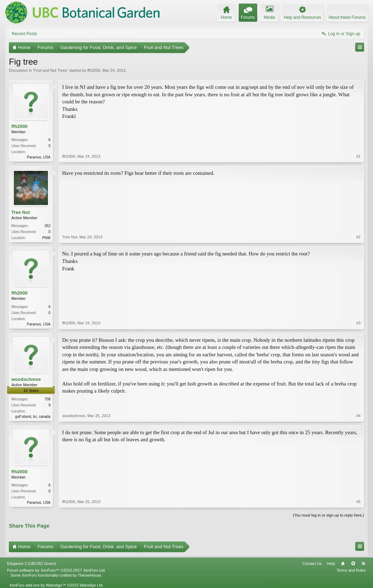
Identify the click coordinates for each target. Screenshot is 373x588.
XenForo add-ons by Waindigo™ (37, 585)
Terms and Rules (351, 570)
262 (47, 226)
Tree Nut (21, 212)
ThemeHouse (90, 575)
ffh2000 (94, 70)
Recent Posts (24, 34)
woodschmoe (26, 379)
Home (343, 563)
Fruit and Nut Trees (50, 70)
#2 (358, 237)
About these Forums (347, 17)
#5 (358, 502)
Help (331, 563)
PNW (46, 238)
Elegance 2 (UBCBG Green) (32, 563)
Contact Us (312, 563)
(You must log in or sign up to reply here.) (328, 515)
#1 (358, 156)
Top (353, 563)
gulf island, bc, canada (33, 417)
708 (47, 399)
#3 (358, 323)
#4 (358, 416)
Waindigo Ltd (91, 585)
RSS (363, 563)
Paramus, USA (39, 157)
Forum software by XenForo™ (56, 570)
